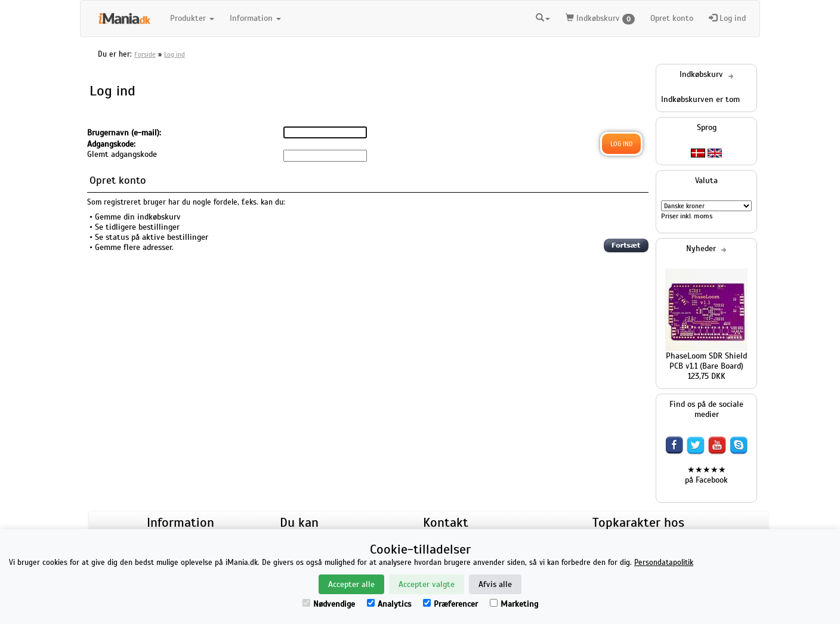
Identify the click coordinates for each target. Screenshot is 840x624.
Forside (145, 54)
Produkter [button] (192, 18)
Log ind (727, 18)
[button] (543, 18)
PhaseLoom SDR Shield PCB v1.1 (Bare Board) (706, 361)
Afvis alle (495, 584)
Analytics (389, 604)
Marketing (514, 604)
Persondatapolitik (664, 563)
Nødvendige (329, 604)
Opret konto (672, 18)
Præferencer (450, 604)
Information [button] (255, 18)
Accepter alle (351, 584)
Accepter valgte (427, 584)
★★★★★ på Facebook (706, 475)
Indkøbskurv (600, 19)
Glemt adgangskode (122, 154)
